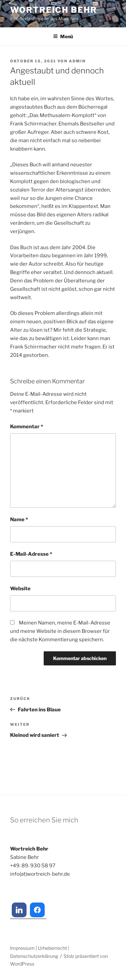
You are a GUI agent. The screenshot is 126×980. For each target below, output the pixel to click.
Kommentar (27, 427)
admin (77, 61)
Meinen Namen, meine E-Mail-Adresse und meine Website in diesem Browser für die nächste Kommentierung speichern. (60, 631)
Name (19, 520)
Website (20, 589)
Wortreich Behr (54, 10)
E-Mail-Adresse (31, 554)
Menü (63, 36)
